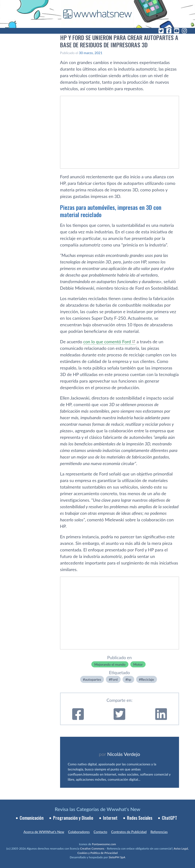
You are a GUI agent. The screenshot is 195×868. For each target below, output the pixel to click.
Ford (114, 679)
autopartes (93, 679)
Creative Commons (92, 848)
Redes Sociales (140, 818)
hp (129, 679)
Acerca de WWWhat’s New (44, 832)
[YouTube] (177, 31)
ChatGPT (169, 818)
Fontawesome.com (104, 844)
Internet (110, 818)
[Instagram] (184, 31)
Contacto (100, 832)
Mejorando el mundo (110, 664)
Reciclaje (148, 679)
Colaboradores (79, 832)
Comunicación (32, 818)
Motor (138, 664)
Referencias (159, 832)
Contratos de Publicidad (129, 832)
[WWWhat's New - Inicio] (98, 14)
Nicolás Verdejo (124, 754)
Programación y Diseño (73, 818)
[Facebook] (169, 31)
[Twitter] (161, 31)
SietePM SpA (117, 857)
